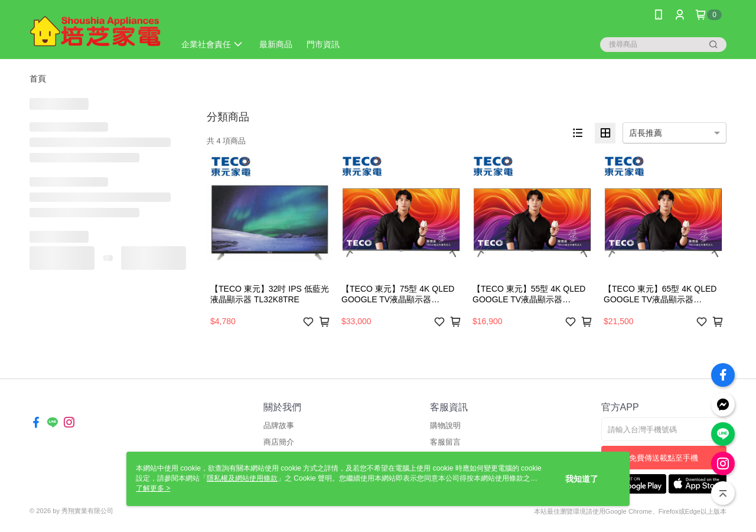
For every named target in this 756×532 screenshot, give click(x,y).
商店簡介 (279, 442)
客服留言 (445, 442)
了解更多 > (153, 488)
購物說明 (445, 425)
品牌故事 (279, 425)
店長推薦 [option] (646, 133)
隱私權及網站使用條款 (242, 478)
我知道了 (582, 479)
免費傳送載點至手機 (664, 458)
